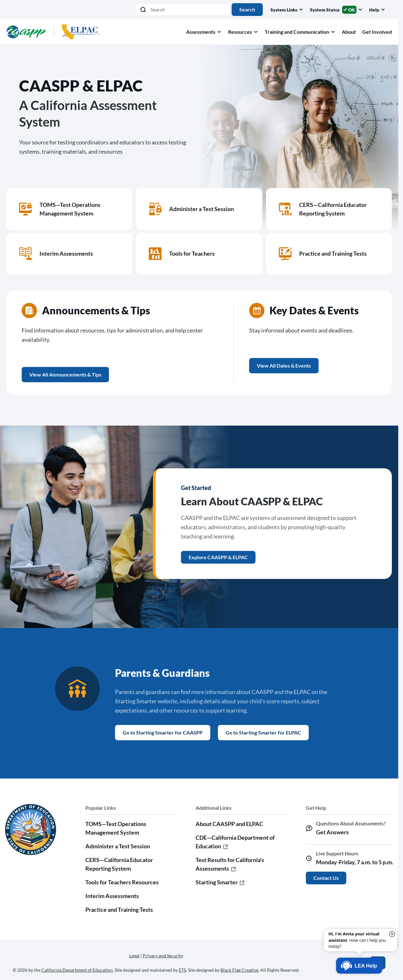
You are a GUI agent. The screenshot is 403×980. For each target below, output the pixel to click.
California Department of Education (77, 970)
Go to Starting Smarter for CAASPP (163, 732)
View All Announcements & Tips (65, 374)
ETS (182, 970)
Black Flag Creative (239, 970)
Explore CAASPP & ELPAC (218, 557)
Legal (134, 956)
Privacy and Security (163, 956)
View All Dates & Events (284, 366)
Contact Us (326, 878)
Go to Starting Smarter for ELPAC (263, 732)
